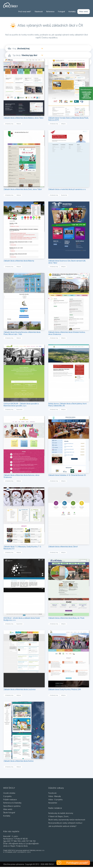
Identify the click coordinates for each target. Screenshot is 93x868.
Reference (50, 12)
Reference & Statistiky (12, 803)
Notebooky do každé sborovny (61, 813)
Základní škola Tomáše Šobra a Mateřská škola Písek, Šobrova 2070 (68, 119)
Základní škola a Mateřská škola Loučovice (20, 690)
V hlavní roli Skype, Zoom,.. (59, 817)
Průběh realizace (10, 800)
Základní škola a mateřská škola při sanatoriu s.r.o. (67, 189)
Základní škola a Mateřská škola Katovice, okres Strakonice (22, 476)
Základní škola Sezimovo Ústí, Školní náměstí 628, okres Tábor (67, 262)
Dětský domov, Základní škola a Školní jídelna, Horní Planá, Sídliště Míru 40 (67, 405)
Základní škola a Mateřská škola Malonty (19, 261)
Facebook (52, 793)
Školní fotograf (9, 813)
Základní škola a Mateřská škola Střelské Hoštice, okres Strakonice (67, 333)
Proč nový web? (25, 12)
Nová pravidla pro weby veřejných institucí (65, 823)
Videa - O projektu (55, 800)
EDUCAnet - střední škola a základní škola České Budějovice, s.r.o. (22, 619)
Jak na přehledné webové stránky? (62, 826)
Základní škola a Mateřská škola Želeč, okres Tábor (23, 189)
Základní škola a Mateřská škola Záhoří (63, 547)
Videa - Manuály (55, 796)
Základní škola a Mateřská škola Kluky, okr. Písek (66, 618)
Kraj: (14, 49)
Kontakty (72, 12)
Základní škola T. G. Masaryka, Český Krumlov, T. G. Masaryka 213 (22, 548)
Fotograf (62, 12)
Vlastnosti (39, 12)
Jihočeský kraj (23, 49)
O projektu (7, 796)
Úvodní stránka (9, 793)
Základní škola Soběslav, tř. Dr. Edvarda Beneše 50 (67, 475)
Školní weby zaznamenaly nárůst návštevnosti (67, 820)
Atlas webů (84, 12)
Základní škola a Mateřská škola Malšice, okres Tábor (24, 118)
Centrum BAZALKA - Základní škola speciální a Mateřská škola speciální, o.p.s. (21, 405)
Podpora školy (22, 846)
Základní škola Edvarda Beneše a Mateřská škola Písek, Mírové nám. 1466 (22, 333)
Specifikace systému (12, 806)
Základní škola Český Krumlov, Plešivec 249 (65, 690)
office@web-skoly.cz (17, 844)
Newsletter (53, 803)
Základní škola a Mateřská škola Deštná (19, 761)
